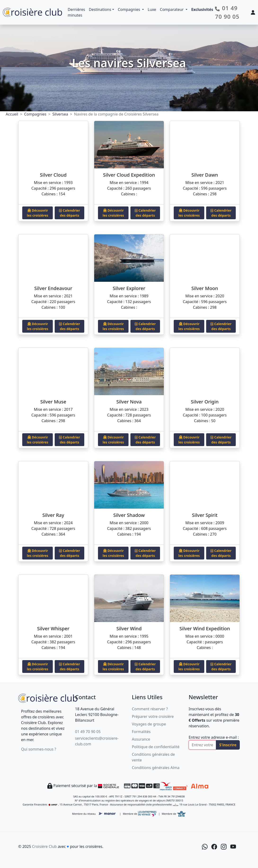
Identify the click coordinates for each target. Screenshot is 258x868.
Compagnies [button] (129, 9)
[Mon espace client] (253, 12)
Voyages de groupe (149, 724)
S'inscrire (228, 745)
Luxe (152, 9)
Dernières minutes (76, 12)
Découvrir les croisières (38, 213)
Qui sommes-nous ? (39, 749)
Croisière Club (44, 846)
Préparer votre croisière (153, 716)
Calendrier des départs (69, 213)
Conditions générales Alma (156, 768)
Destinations (100, 9)
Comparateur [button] (172, 9)
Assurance (141, 739)
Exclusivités (202, 9)
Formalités (141, 732)
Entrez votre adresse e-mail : (214, 737)
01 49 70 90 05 (88, 732)
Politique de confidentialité (156, 747)
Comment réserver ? (150, 709)
